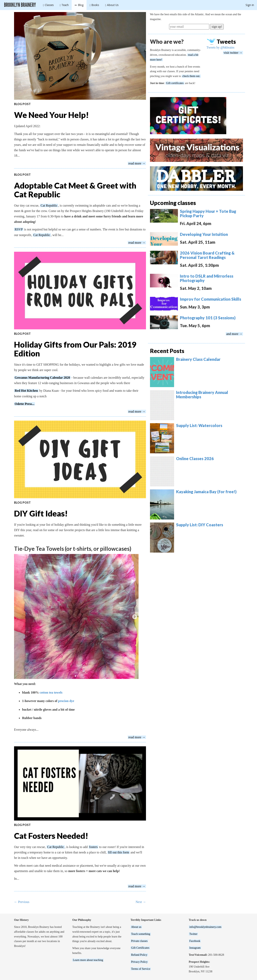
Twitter (193, 934)
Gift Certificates (140, 948)
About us (136, 927)
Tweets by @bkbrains (221, 47)
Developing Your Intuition (204, 234)
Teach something (141, 934)
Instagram (195, 948)
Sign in (250, 5)
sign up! (217, 27)
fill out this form (119, 852)
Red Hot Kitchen (26, 391)
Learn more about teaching (88, 960)
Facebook (195, 941)
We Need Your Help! (51, 115)
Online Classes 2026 (195, 459)
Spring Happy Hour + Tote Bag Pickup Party (208, 213)
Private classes (139, 941)
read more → (137, 163)
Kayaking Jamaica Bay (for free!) (206, 492)
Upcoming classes (173, 203)
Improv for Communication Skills (211, 299)
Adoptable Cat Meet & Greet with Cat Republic (75, 190)
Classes (48, 5)
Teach (64, 5)
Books (94, 5)
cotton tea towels (51, 692)
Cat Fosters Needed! (51, 836)
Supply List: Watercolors (199, 425)
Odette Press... (24, 404)
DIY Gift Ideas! (41, 513)
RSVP (19, 229)
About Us (112, 5)
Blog (79, 5)
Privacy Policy (139, 962)
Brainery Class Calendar (198, 359)
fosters (93, 847)
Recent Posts (167, 351)
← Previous (22, 902)
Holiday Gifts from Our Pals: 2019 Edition (75, 349)
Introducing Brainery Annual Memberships (202, 395)
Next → (141, 902)
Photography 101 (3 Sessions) (208, 318)
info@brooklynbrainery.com (205, 927)
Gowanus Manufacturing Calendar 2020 (42, 378)
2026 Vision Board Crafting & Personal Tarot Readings (207, 255)
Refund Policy (139, 955)
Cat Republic (49, 205)
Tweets (226, 42)
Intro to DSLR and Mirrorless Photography (207, 278)
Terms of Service (141, 969)
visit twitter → (233, 53)
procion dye (66, 701)
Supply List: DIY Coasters (200, 525)
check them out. (191, 76)
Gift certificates (175, 83)
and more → (234, 334)
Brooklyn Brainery (20, 5)
